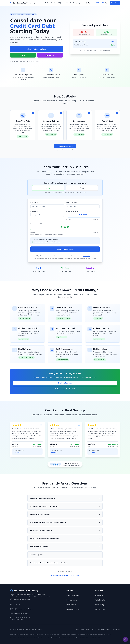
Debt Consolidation (73, 596)
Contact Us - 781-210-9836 (65, 389)
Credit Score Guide (101, 600)
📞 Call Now (23, 55)
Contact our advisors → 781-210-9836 (65, 576)
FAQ (60, 3)
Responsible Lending (104, 630)
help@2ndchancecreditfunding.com (23, 609)
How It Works (45, 3)
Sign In (107, 3)
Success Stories (100, 610)
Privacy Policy (86, 256)
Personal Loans (72, 600)
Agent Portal (116, 630)
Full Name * (34, 203)
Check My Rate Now (65, 250)
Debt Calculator (100, 596)
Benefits (53, 3)
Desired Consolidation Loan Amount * (42, 224)
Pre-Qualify (77, 3)
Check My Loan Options (36, 49)
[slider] (67, 218)
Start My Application (65, 146)
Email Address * (35, 212)
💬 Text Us (50, 55)
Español (89, 3)
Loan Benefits (71, 605)
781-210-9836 (16, 605)
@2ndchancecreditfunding (20, 614)
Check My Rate (115, 3)
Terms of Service (91, 630)
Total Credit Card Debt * (73, 212)
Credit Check (67, 3)
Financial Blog (99, 605)
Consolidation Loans (73, 610)
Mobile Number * (71, 203)
